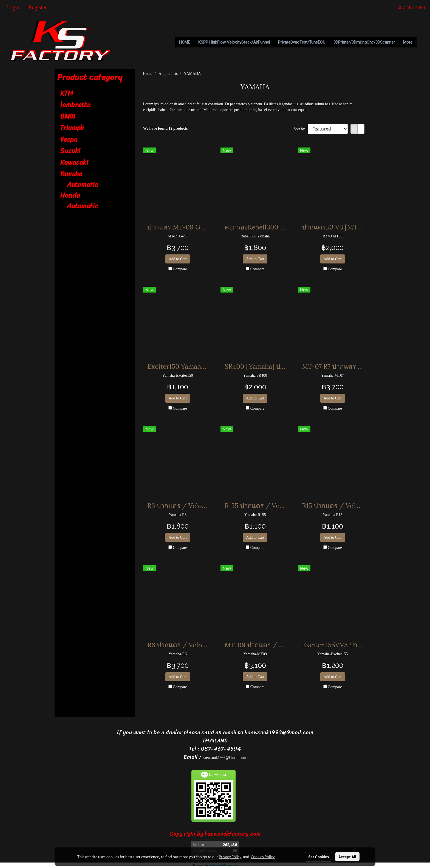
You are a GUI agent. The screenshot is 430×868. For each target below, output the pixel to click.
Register (38, 7)
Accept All (347, 856)
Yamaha (71, 174)
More (408, 42)
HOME (185, 42)
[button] (421, 42)
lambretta (75, 105)
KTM (67, 93)
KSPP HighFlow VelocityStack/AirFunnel (234, 42)
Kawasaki (74, 162)
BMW (68, 116)
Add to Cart (178, 259)
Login (13, 7)
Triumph (72, 128)
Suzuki (70, 151)
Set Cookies (319, 856)
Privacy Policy (230, 856)
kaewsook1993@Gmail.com (224, 758)
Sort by (301, 129)
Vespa (69, 139)
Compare (180, 269)
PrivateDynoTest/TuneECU (302, 42)
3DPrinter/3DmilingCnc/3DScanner (364, 42)
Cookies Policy (263, 856)
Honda (70, 195)
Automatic (83, 185)
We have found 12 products (166, 128)
